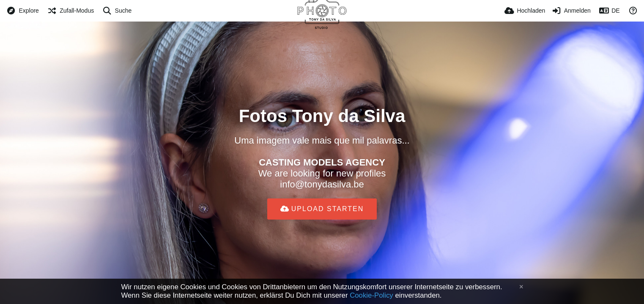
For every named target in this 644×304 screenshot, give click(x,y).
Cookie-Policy (371, 295)
